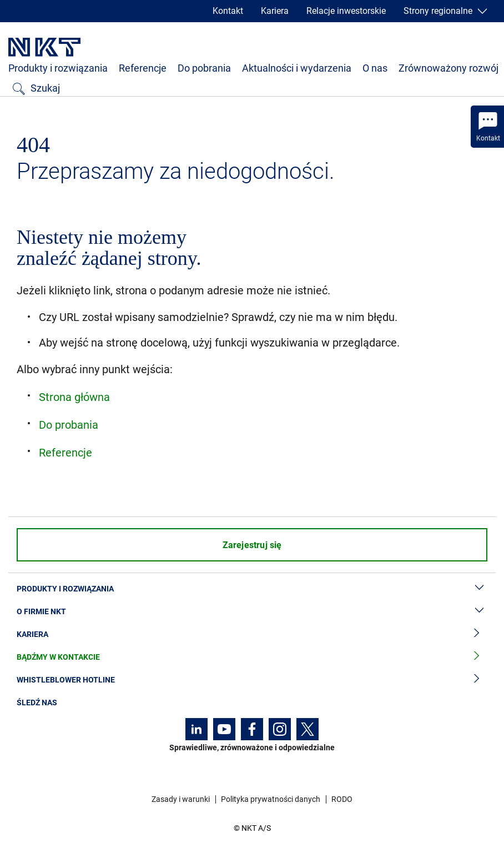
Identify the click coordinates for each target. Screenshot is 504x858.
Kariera (275, 11)
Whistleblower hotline (252, 680)
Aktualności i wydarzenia (297, 68)
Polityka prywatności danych (271, 799)
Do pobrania (204, 68)
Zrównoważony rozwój (448, 68)
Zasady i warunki (181, 799)
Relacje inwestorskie (346, 11)
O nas (375, 68)
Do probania (69, 425)
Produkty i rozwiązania (58, 68)
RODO (342, 799)
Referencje (143, 68)
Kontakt (228, 11)
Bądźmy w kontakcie (252, 657)
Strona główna (74, 397)
